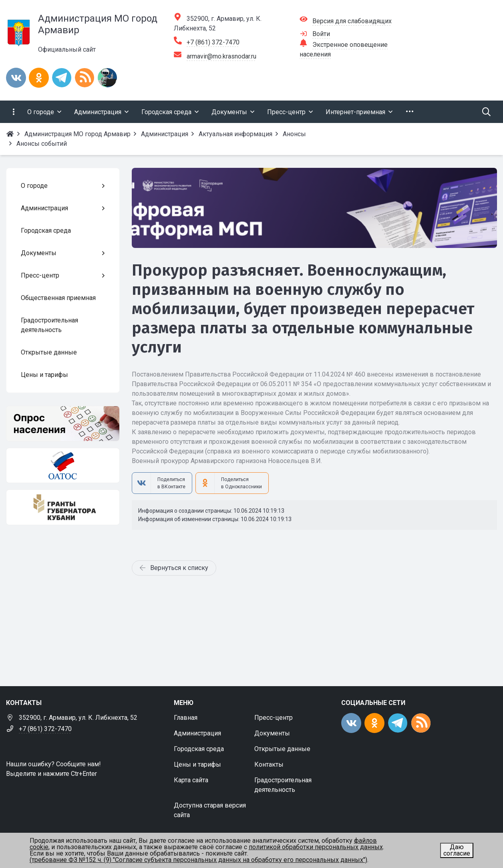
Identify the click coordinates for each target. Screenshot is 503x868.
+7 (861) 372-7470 (213, 42)
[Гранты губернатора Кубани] (63, 507)
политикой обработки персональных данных (316, 847)
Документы (272, 733)
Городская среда (199, 749)
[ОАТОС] (63, 466)
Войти (321, 34)
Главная (186, 718)
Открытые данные (282, 749)
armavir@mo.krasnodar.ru (221, 56)
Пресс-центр (274, 718)
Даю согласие (457, 850)
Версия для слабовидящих (352, 21)
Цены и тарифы (197, 764)
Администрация (197, 733)
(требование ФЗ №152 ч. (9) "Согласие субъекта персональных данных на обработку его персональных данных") (198, 860)
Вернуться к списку (174, 568)
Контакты (269, 764)
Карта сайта (191, 780)
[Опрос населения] (63, 424)
